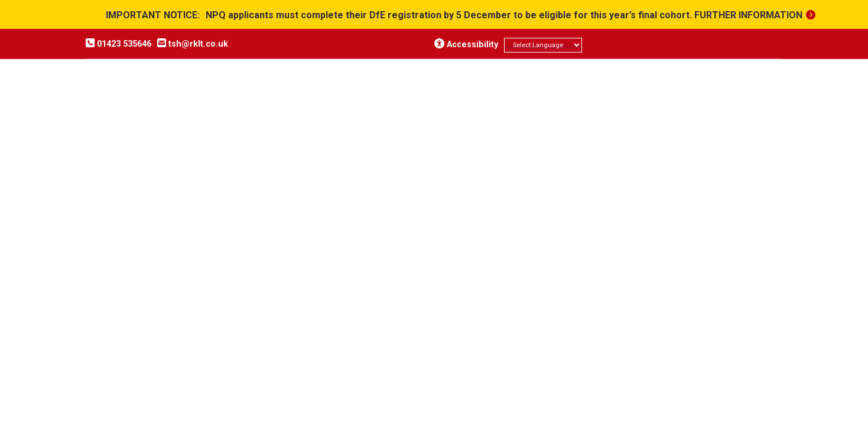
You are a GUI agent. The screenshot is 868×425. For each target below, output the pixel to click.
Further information (748, 15)
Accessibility (466, 45)
